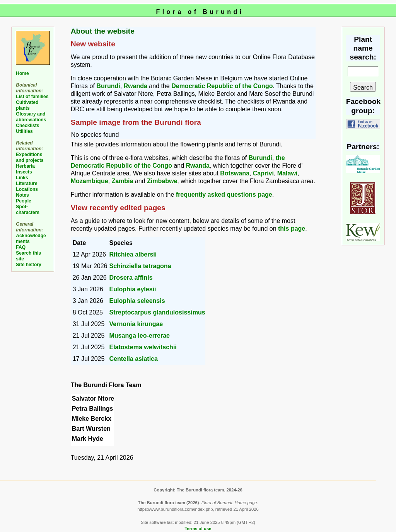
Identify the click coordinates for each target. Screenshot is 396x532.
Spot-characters (28, 210)
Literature (26, 184)
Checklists (27, 126)
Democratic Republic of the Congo (222, 86)
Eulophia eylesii (133, 289)
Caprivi (263, 173)
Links (22, 178)
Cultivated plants (27, 105)
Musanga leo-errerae (140, 336)
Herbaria (25, 166)
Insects (24, 172)
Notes (22, 195)
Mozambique (90, 181)
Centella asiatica (134, 359)
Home (22, 73)
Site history (28, 265)
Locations (27, 189)
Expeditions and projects (30, 157)
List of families (32, 97)
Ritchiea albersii (133, 254)
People (23, 201)
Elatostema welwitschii (143, 347)
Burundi (108, 86)
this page (292, 229)
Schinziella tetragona (140, 266)
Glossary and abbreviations (31, 117)
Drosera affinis (131, 278)
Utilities (24, 131)
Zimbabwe (162, 181)
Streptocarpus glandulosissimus (157, 312)
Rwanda (136, 86)
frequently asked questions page (224, 195)
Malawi (287, 173)
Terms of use (198, 529)
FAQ (21, 247)
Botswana (235, 173)
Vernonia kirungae (136, 324)
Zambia (122, 181)
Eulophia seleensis (137, 301)
